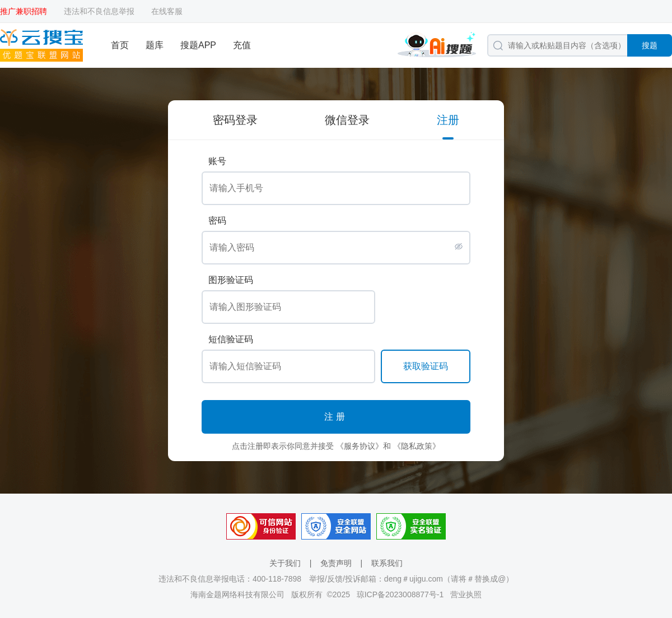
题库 (155, 45)
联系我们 (387, 563)
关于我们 (285, 563)
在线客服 (167, 11)
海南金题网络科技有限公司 (237, 594)
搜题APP (198, 45)
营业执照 (466, 594)
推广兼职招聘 (24, 11)
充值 (242, 45)
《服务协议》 (360, 446)
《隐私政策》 (417, 446)
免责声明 (336, 563)
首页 (120, 45)
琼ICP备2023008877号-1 (400, 594)
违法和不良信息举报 (99, 11)
